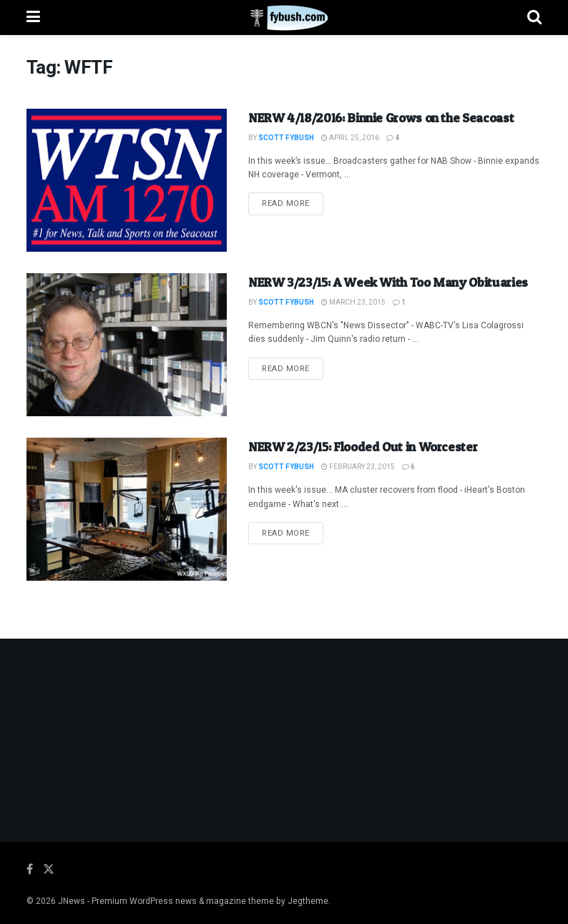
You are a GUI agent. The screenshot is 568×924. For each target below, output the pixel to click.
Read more (293, 203)
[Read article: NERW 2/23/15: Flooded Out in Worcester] (127, 509)
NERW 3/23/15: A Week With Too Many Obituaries (388, 282)
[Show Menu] (33, 18)
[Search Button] (534, 18)
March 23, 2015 (353, 303)
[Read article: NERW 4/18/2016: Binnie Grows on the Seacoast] (127, 180)
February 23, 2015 (358, 467)
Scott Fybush (286, 138)
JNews (72, 901)
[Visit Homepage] (284, 18)
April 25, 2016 (350, 138)
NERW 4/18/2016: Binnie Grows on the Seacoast (381, 118)
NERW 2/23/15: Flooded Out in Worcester (363, 447)
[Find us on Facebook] (30, 870)
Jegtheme (308, 901)
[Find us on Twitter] (49, 870)
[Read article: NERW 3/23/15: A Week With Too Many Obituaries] (127, 345)
